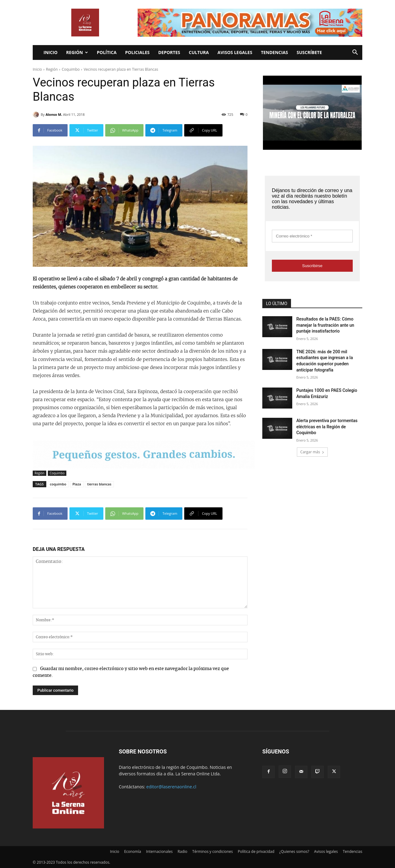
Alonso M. (54, 114)
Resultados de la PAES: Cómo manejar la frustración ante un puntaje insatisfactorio (325, 325)
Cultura (199, 52)
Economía (133, 851)
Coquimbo (71, 69)
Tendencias (274, 52)
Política (107, 52)
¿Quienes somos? (294, 851)
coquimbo (58, 484)
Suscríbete (309, 52)
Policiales (137, 52)
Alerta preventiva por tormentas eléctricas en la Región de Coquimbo (327, 427)
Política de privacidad (256, 851)
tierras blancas (99, 484)
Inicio (50, 52)
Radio (182, 851)
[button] (355, 53)
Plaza (77, 484)
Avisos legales (235, 52)
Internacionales (159, 851)
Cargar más (312, 452)
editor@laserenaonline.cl (171, 787)
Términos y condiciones (212, 851)
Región (77, 52)
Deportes (169, 52)
